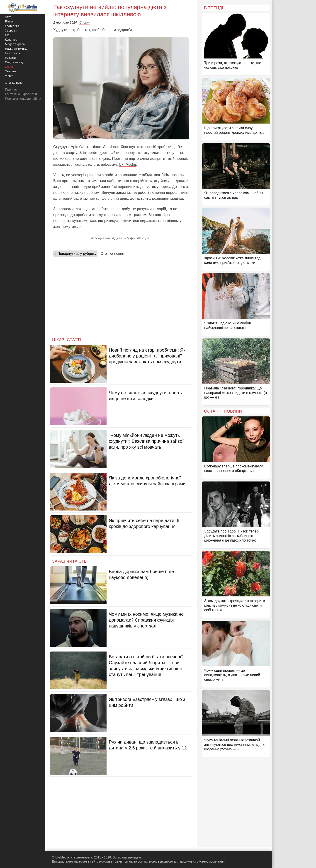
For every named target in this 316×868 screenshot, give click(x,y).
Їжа (7, 35)
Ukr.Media (128, 164)
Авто (8, 17)
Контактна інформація (21, 94)
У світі (9, 76)
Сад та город (14, 62)
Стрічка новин (112, 254)
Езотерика (12, 26)
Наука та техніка (16, 49)
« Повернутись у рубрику (75, 254)
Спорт (84, 22)
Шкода (144, 238)
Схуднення (102, 238)
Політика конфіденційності (24, 99)
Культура (11, 40)
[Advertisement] (121, 296)
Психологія (12, 53)
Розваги (10, 58)
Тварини (11, 71)
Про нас (11, 90)
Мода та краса (15, 44)
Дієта (118, 238)
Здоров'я (11, 30)
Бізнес (9, 21)
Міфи (131, 238)
